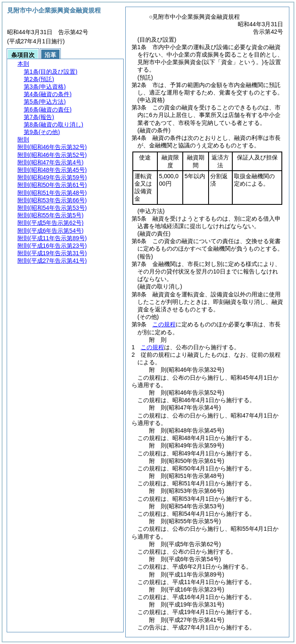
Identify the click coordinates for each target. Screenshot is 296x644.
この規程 (164, 324)
